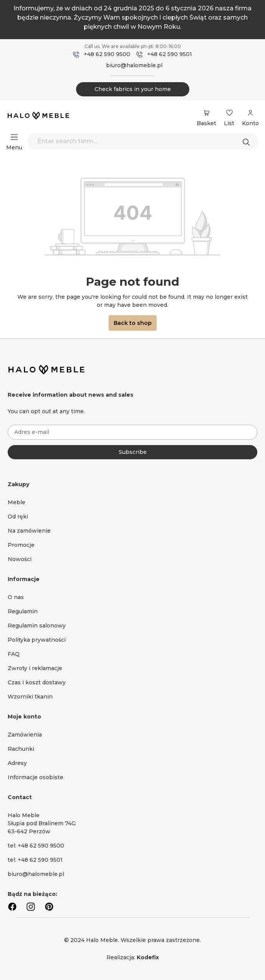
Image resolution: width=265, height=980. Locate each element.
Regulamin (23, 611)
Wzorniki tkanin (30, 697)
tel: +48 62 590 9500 (36, 846)
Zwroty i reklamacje (35, 668)
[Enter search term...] (143, 141)
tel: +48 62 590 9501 (35, 860)
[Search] (248, 141)
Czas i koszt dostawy (37, 682)
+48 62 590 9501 (170, 54)
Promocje (21, 545)
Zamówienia (25, 735)
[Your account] (250, 117)
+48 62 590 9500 (107, 54)
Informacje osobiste (36, 777)
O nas (16, 597)
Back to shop (133, 323)
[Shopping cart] (206, 113)
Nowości (20, 559)
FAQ (14, 654)
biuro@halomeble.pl (134, 65)
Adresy (17, 763)
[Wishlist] (229, 113)
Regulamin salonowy (37, 626)
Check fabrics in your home (133, 89)
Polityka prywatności (37, 640)
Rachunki (21, 749)
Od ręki (18, 516)
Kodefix (148, 957)
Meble (17, 502)
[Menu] (14, 137)
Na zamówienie (29, 531)
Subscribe (133, 452)
